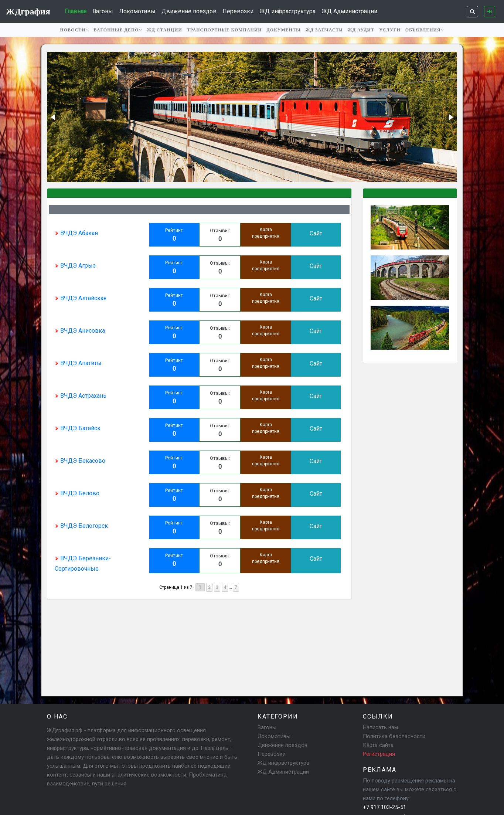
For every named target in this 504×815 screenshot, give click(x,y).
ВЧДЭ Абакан (76, 233)
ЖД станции (165, 30)
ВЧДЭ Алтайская (81, 298)
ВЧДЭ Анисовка (80, 331)
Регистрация (379, 754)
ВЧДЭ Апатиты (78, 363)
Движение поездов (189, 11)
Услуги (390, 30)
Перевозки (238, 11)
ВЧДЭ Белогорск (81, 526)
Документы (284, 30)
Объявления (425, 30)
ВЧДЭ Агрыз (75, 266)
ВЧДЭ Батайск (78, 428)
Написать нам (380, 727)
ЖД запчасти (324, 30)
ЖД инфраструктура (287, 11)
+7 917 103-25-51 (384, 807)
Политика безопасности (394, 736)
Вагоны (103, 11)
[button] (54, 117)
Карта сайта (378, 745)
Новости (74, 30)
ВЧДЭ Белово (77, 493)
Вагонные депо (118, 30)
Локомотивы (137, 11)
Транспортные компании (224, 30)
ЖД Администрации (349, 11)
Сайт (316, 233)
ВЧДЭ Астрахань (81, 396)
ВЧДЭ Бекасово (80, 461)
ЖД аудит (361, 30)
